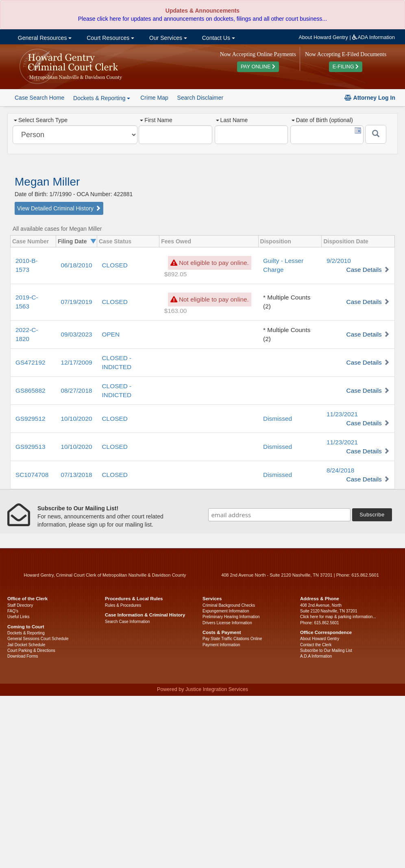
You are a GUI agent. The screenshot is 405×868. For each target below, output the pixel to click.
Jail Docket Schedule (26, 645)
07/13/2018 (76, 475)
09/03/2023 (76, 334)
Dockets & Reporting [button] (102, 98)
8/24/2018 (340, 470)
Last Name (232, 120)
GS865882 (30, 390)
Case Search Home (39, 98)
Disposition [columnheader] (276, 241)
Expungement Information (226, 611)
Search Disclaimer (200, 98)
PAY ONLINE (258, 67)
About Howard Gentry (323, 37)
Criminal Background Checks (229, 605)
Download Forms (23, 656)
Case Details (364, 270)
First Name (156, 120)
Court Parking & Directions (31, 650)
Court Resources (110, 38)
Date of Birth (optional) (322, 120)
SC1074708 (32, 475)
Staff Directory (20, 605)
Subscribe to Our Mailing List (326, 650)
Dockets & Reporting (26, 633)
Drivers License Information (227, 623)
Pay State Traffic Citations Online (232, 639)
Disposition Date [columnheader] (346, 241)
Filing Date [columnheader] (72, 241)
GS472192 (30, 362)
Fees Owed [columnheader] (176, 241)
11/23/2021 (342, 414)
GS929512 (30, 419)
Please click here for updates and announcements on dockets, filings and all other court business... (202, 19)
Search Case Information (127, 622)
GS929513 (30, 447)
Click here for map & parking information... (338, 617)
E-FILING (346, 67)
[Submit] (376, 134)
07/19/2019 (76, 302)
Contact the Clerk (316, 645)
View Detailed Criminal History (59, 208)
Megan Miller (47, 182)
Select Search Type (41, 120)
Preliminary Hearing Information (231, 617)
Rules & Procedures (123, 605)
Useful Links (18, 617)
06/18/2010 (76, 265)
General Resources (44, 38)
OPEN (111, 334)
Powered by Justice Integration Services (202, 689)
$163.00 (176, 311)
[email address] (279, 515)
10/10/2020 (76, 419)
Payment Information (221, 645)
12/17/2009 (76, 362)
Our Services (167, 38)
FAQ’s (13, 611)
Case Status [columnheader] (115, 241)
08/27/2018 (76, 390)
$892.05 (176, 274)
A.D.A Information (316, 656)
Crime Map (154, 98)
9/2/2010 (339, 261)
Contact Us (218, 38)
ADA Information (373, 37)
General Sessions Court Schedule (38, 639)
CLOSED (115, 265)
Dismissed (278, 419)
